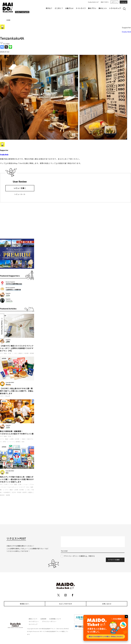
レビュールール (20, 194)
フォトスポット (12, 487)
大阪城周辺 (7, 492)
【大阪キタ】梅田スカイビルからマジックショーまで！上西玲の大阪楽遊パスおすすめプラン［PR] (17, 348)
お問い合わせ (107, 604)
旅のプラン (92, 8)
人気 (15, 353)
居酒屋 (18, 442)
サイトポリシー (34, 621)
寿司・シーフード (9, 442)
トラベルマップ (115, 8)
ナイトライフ (81, 8)
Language (124, 2)
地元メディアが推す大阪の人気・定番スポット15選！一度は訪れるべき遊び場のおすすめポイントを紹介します (17, 479)
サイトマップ (33, 624)
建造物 (2, 495)
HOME (8, 20)
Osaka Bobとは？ (94, 2)
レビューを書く (20, 188)
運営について (33, 619)
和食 (23, 439)
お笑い (6, 484)
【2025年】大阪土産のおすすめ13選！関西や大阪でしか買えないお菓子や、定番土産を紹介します (17, 391)
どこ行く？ (59, 8)
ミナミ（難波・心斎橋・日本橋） (10, 439)
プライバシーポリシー (49, 621)
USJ (1, 484)
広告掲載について (55, 619)
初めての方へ (105, 2)
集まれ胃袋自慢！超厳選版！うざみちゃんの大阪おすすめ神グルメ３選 (17, 432)
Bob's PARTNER (66, 604)
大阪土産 (7, 396)
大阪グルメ (69, 8)
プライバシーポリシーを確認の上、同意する (79, 556)
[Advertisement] (17, 221)
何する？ (49, 8)
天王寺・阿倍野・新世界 (19, 492)
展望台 (21, 353)
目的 (23, 442)
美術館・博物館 (29, 353)
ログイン (114, 2)
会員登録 (43, 619)
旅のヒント (103, 8)
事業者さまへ (25, 604)
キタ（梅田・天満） (6, 353)
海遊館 (8, 495)
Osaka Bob (126, 32)
